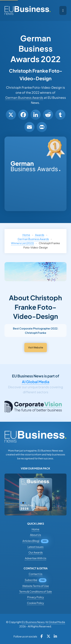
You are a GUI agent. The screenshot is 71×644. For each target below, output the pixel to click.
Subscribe (31, 580)
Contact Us (35, 574)
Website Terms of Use (36, 586)
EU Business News (33, 622)
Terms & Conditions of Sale (36, 591)
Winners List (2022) (22, 243)
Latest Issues (35, 547)
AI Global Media (36, 382)
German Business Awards (24, 98)
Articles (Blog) (31, 541)
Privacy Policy (36, 597)
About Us (35, 535)
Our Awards (36, 552)
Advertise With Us (36, 558)
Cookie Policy (35, 603)
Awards (40, 235)
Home (26, 235)
